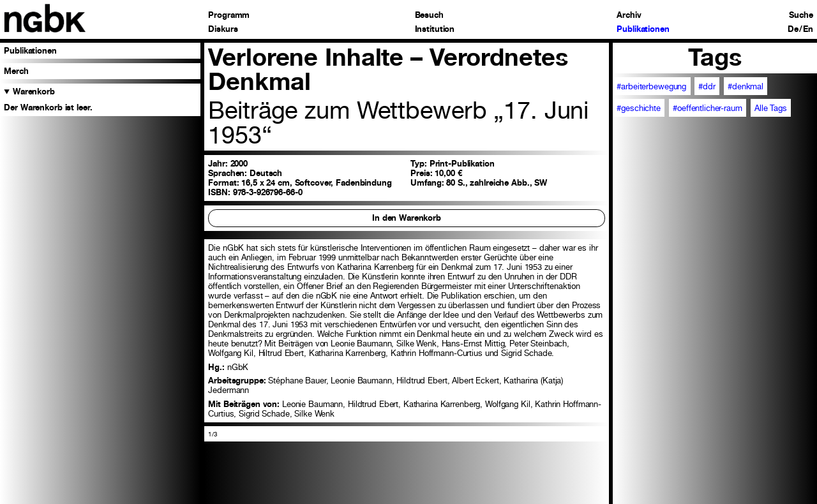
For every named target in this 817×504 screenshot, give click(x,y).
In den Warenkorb (407, 218)
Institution (435, 30)
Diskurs (223, 30)
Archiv (629, 16)
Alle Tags (771, 108)
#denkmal (746, 86)
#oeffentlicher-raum (708, 108)
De (793, 30)
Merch (16, 71)
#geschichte (639, 108)
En (808, 30)
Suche (801, 16)
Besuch (429, 16)
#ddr (707, 86)
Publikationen (643, 30)
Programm (229, 16)
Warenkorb (34, 92)
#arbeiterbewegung (651, 86)
